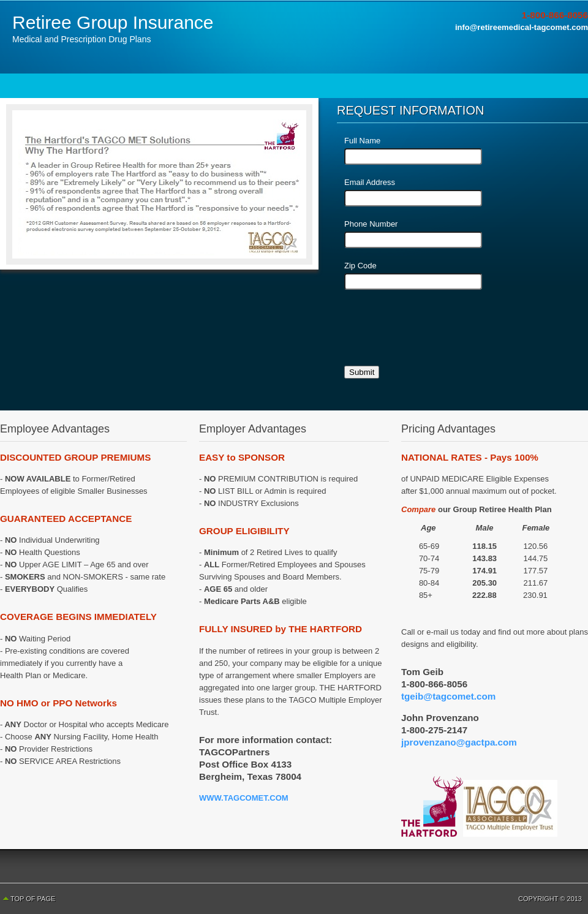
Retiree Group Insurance (113, 22)
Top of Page (33, 899)
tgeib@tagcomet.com (448, 696)
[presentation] (437, 332)
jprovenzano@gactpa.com (459, 742)
